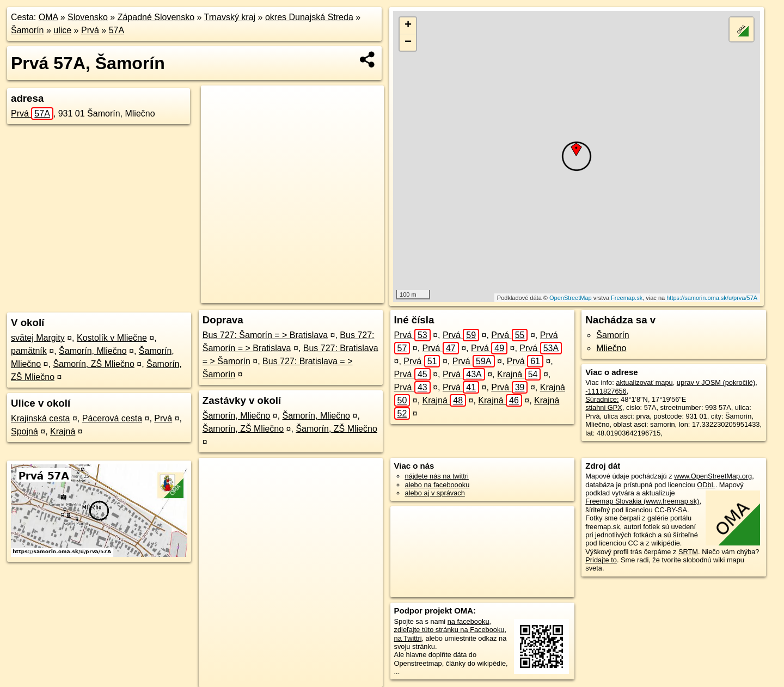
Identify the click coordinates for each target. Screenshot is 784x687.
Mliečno (611, 348)
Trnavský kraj (230, 17)
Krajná (63, 431)
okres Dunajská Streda (309, 17)
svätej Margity (38, 338)
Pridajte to (601, 560)
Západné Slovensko (156, 17)
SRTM (688, 552)
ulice (62, 30)
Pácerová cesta (112, 418)
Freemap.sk (627, 298)
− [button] (408, 42)
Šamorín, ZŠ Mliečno (93, 364)
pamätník (29, 351)
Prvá (90, 30)
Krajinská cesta (41, 418)
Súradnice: (602, 399)
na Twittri (408, 638)
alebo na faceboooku (437, 485)
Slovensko (88, 17)
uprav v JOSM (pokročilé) (716, 382)
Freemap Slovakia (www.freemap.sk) (642, 501)
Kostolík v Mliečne (112, 338)
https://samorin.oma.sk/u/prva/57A (712, 298)
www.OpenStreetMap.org (713, 476)
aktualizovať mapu (644, 382)
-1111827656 (606, 391)
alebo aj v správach (435, 493)
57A (117, 30)
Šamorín (27, 30)
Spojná (24, 431)
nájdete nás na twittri (437, 476)
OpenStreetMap (571, 298)
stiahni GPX (604, 407)
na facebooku (468, 621)
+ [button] (408, 26)
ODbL (706, 485)
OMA (48, 17)
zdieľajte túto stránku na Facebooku (449, 630)
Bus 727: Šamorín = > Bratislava (265, 335)
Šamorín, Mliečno (93, 351)
